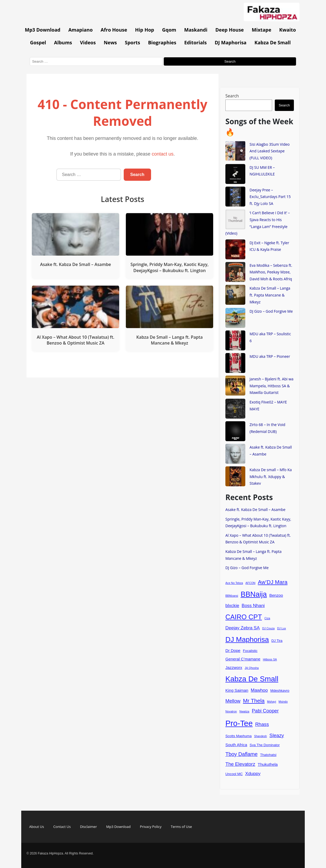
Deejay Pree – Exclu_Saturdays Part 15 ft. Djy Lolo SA (270, 197)
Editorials (196, 42)
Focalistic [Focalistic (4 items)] (250, 651)
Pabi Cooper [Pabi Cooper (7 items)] (265, 711)
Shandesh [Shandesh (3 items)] (260, 736)
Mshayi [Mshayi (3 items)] (272, 702)
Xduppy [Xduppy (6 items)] (253, 774)
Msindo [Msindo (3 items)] (283, 702)
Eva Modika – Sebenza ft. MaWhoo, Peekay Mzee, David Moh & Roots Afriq (271, 272)
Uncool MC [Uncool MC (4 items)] (234, 774)
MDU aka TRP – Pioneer (270, 356)
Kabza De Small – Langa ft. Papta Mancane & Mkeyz (270, 295)
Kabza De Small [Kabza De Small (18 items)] (252, 679)
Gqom (169, 30)
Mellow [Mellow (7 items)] (233, 701)
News (110, 42)
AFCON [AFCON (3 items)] (250, 583)
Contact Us (62, 827)
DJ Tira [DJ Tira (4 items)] (277, 641)
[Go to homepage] (272, 20)
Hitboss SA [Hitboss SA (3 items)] (270, 659)
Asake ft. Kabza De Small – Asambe (255, 510)
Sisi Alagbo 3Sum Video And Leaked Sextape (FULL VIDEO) (270, 151)
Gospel (38, 42)
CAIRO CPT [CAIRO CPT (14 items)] (244, 617)
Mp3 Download (42, 30)
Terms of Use (181, 827)
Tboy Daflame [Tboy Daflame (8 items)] (241, 754)
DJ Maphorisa (231, 42)
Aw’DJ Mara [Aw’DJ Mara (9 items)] (273, 582)
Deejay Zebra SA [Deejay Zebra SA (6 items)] (243, 628)
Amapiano (80, 30)
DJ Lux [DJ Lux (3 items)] (282, 628)
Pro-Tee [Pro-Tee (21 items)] (239, 723)
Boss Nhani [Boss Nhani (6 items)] (253, 606)
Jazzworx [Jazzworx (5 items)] (234, 667)
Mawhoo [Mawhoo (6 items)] (259, 690)
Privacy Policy (151, 827)
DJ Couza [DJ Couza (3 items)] (269, 628)
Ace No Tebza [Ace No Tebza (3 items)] (234, 583)
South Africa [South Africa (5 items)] (236, 745)
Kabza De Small (273, 42)
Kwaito (288, 30)
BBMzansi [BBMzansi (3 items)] (232, 596)
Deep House (230, 30)
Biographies (162, 42)
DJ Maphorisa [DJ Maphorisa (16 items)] (247, 639)
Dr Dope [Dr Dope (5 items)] (233, 650)
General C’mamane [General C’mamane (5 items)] (243, 659)
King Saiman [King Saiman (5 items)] (237, 690)
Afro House (114, 30)
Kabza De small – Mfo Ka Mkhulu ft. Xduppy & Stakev (271, 476)
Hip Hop (145, 30)
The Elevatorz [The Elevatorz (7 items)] (240, 764)
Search (232, 96)
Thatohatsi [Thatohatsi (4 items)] (268, 755)
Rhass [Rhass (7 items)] (262, 724)
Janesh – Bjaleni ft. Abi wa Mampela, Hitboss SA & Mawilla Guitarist (271, 386)
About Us (37, 827)
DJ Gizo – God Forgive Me (271, 311)
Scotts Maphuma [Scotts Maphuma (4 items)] (239, 736)
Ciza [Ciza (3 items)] (267, 618)
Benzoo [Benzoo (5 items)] (276, 595)
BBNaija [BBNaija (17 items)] (254, 594)
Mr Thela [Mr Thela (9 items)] (254, 701)
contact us (163, 154)
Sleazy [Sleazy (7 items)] (277, 735)
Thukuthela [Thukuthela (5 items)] (268, 764)
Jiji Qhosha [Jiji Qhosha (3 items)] (252, 668)
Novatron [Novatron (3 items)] (231, 711)
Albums (63, 42)
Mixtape (261, 30)
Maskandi (196, 30)
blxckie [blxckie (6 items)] (232, 606)
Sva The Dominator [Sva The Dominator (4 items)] (265, 745)
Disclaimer (88, 827)
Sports (132, 42)
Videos (88, 42)
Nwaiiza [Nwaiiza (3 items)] (244, 711)
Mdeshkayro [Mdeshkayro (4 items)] (280, 691)
